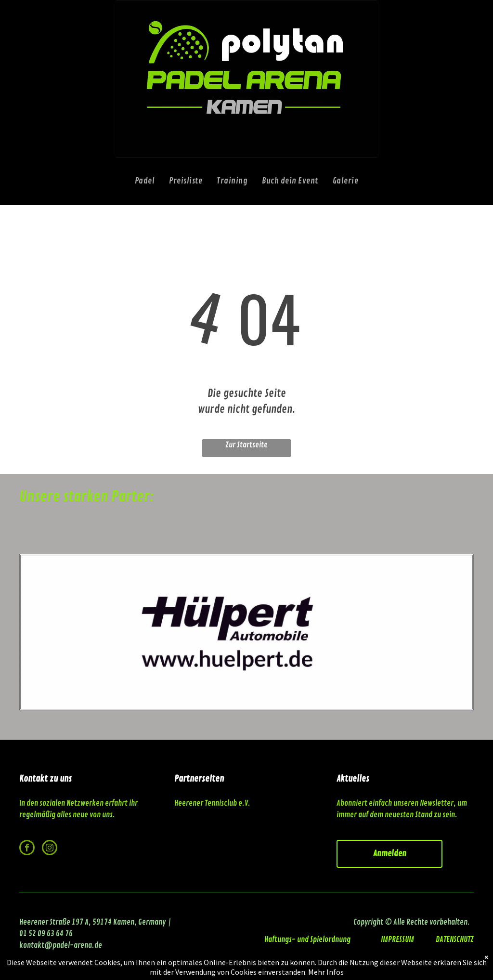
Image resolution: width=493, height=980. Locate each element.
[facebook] (27, 849)
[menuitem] (145, 181)
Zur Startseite (246, 445)
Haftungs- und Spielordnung (307, 940)
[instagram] (50, 849)
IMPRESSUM (398, 940)
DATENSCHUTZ (455, 940)
